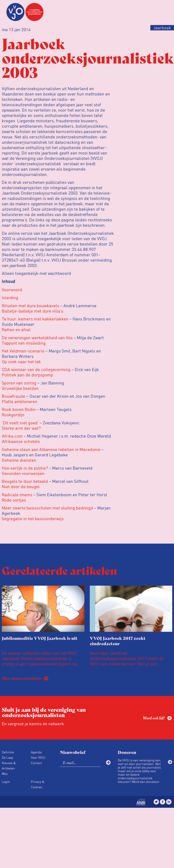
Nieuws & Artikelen (9, 765)
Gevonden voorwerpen (23, 473)
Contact (36, 763)
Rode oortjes (14, 500)
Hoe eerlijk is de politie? (25, 468)
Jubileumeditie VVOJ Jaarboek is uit (40, 638)
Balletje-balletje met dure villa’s (33, 311)
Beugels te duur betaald (25, 481)
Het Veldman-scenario (23, 351)
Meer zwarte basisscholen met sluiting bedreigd (47, 508)
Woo (5, 773)
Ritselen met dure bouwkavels (30, 306)
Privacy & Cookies (38, 784)
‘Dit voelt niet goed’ (20, 423)
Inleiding (10, 297)
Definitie (8, 752)
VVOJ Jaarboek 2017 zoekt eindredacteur (118, 641)
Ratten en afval (16, 329)
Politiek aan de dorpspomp (27, 375)
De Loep (7, 757)
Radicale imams (17, 495)
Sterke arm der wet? (21, 428)
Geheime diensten (19, 460)
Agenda (36, 752)
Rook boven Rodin (19, 409)
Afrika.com (12, 436)
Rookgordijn (13, 415)
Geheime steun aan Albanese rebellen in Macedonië (52, 449)
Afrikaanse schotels (21, 441)
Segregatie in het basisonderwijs (33, 518)
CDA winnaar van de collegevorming (36, 369)
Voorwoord (12, 290)
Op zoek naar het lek (21, 361)
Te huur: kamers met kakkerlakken (35, 319)
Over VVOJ (38, 757)
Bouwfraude (13, 396)
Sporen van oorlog (19, 383)
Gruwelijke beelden (20, 388)
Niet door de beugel (21, 486)
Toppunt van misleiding (24, 343)
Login (6, 782)
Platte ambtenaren (20, 401)
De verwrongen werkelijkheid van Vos (37, 338)
